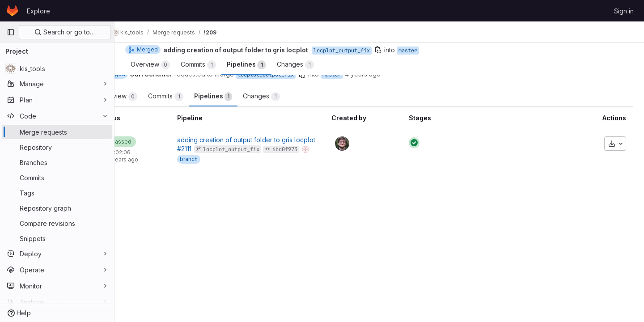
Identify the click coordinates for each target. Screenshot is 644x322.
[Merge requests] (57, 132)
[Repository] (57, 147)
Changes (294, 97)
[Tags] (57, 193)
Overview (150, 97)
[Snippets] (57, 238)
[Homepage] (12, 11)
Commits (198, 97)
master (364, 75)
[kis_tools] (57, 68)
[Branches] (57, 162)
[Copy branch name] (335, 74)
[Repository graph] (57, 208)
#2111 (212, 149)
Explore (38, 11)
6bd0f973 (313, 149)
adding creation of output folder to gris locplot (274, 140)
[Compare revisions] (57, 223)
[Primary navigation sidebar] (11, 32)
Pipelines (246, 97)
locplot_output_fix (298, 75)
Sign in (624, 11)
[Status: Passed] (150, 142)
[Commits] (57, 178)
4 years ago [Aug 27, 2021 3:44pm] (395, 74)
